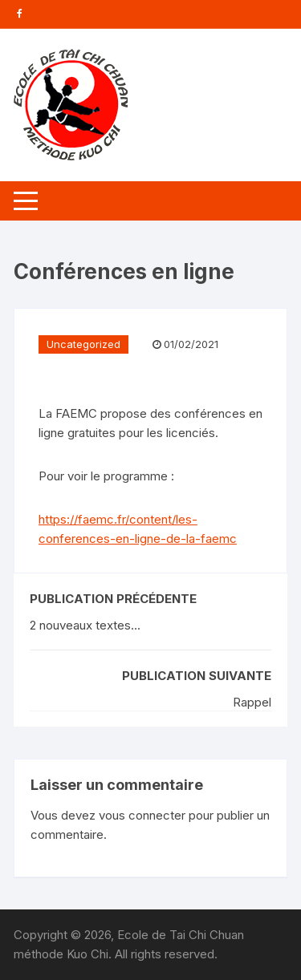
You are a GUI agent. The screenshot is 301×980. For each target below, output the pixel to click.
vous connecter (142, 815)
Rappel (252, 702)
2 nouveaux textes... (85, 625)
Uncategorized (83, 344)
